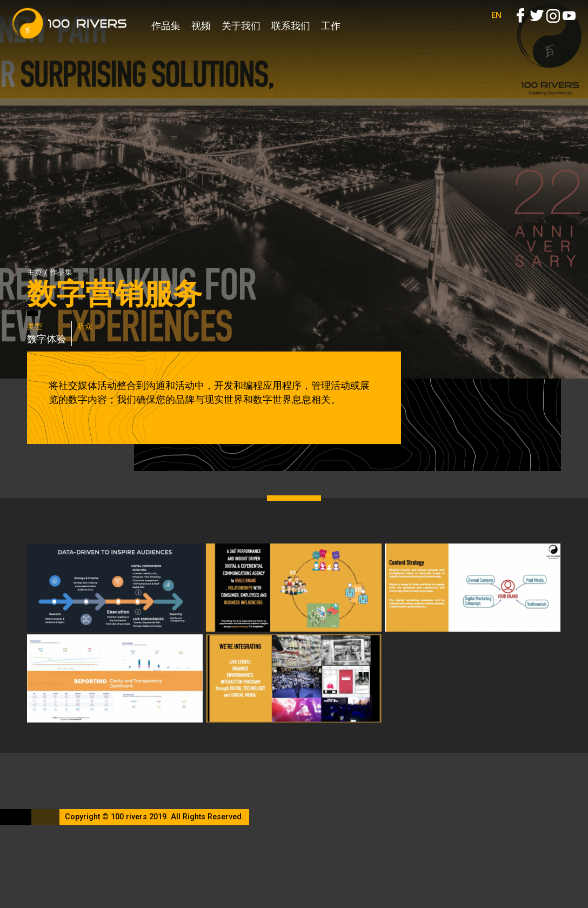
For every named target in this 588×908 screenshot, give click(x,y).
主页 (35, 272)
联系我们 (291, 26)
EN (496, 27)
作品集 (166, 26)
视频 (201, 26)
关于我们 (241, 26)
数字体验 (46, 339)
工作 (331, 26)
